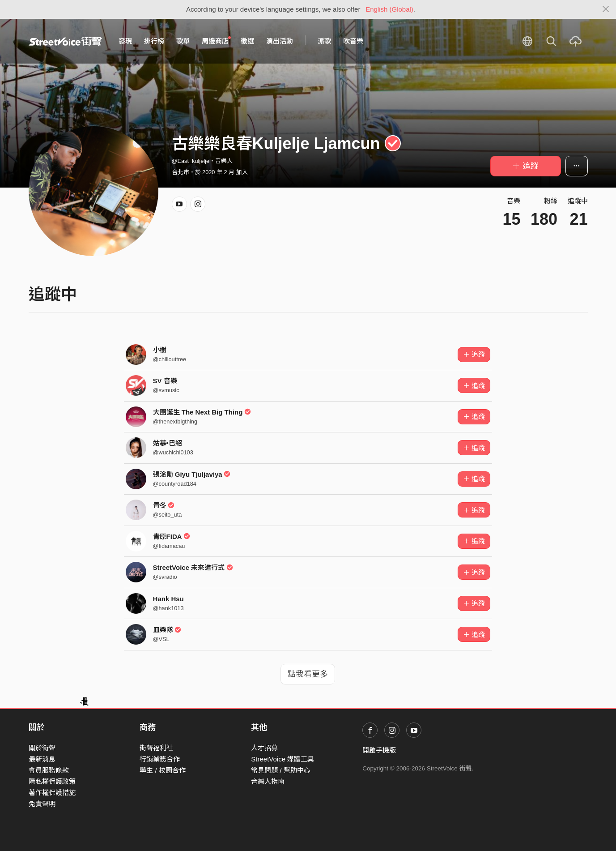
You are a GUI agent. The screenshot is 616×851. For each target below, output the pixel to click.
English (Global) (389, 9)
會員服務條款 (49, 770)
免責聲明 (42, 804)
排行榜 (154, 41)
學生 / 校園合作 (163, 770)
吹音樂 (353, 41)
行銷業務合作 (160, 759)
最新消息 (42, 759)
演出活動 (280, 41)
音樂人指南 (268, 781)
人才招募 (264, 748)
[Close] (606, 9)
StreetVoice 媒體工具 (283, 759)
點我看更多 (308, 674)
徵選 (247, 41)
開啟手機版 (379, 750)
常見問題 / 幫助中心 (281, 770)
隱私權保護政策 (52, 781)
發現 (125, 41)
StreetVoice (66, 41)
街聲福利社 (156, 748)
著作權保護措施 (52, 793)
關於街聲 (42, 748)
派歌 (324, 41)
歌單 (183, 41)
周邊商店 (217, 41)
